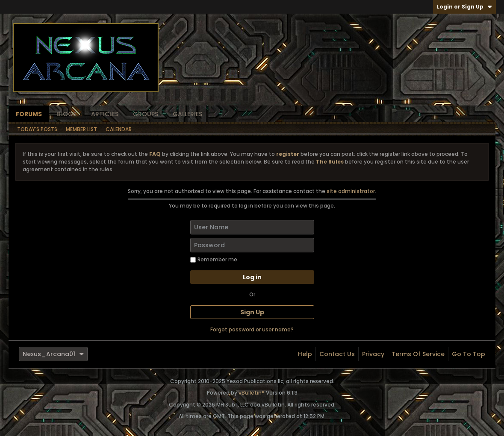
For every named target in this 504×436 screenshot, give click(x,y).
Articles (105, 114)
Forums (29, 114)
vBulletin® (252, 393)
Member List (81, 129)
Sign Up (252, 312)
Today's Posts (37, 129)
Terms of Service (418, 354)
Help (305, 354)
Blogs (66, 114)
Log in (252, 277)
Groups (146, 114)
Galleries (187, 114)
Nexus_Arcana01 (53, 354)
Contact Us (337, 354)
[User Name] (252, 227)
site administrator (351, 191)
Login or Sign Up (464, 7)
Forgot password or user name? (252, 329)
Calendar (119, 129)
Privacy (373, 354)
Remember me (214, 259)
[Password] (252, 245)
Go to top (469, 354)
